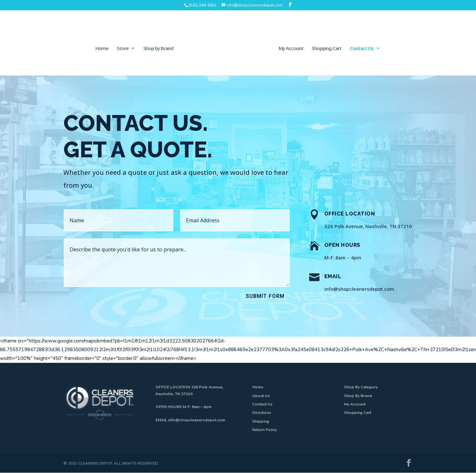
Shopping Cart (327, 49)
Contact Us (362, 49)
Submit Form (265, 296)
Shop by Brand (158, 49)
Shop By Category (361, 387)
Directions (262, 413)
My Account (291, 49)
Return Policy (265, 430)
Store (123, 49)
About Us (261, 396)
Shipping (261, 421)
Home (102, 49)
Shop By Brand (358, 396)
